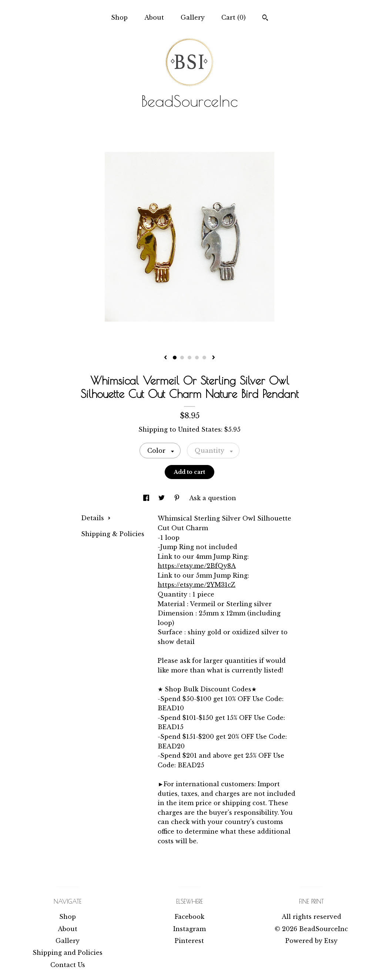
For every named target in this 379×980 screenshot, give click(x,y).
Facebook (189, 917)
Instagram (189, 929)
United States (199, 429)
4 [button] (197, 358)
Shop (119, 17)
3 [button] (189, 358)
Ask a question (213, 498)
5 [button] (204, 358)
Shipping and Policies (68, 953)
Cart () (234, 17)
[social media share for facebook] (147, 498)
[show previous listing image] (165, 358)
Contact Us (68, 965)
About (154, 17)
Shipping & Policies (113, 534)
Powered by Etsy (311, 941)
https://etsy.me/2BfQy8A (197, 566)
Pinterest (189, 941)
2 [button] (182, 358)
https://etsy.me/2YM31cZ (197, 585)
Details (96, 518)
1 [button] (175, 358)
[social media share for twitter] (162, 498)
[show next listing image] (214, 358)
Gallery (193, 17)
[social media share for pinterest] (178, 498)
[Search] (265, 19)
